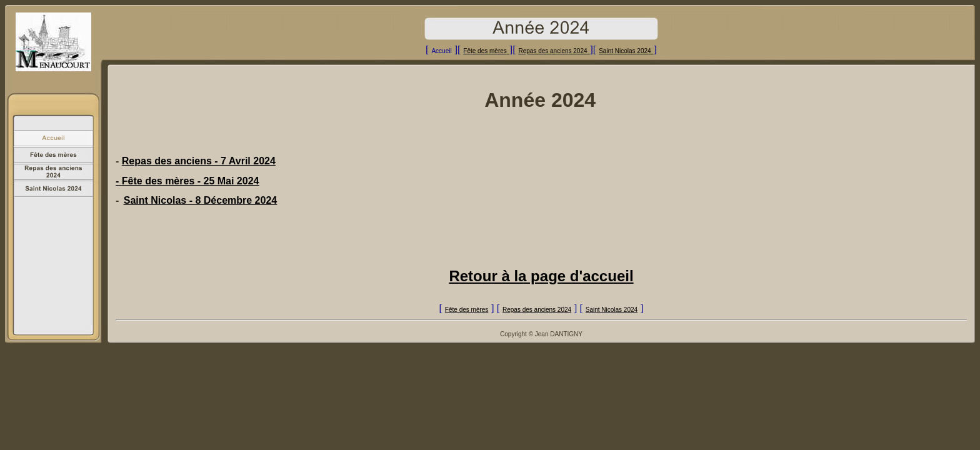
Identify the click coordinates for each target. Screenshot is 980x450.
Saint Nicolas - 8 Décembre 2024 (200, 200)
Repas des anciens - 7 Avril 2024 (199, 161)
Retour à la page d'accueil (541, 276)
